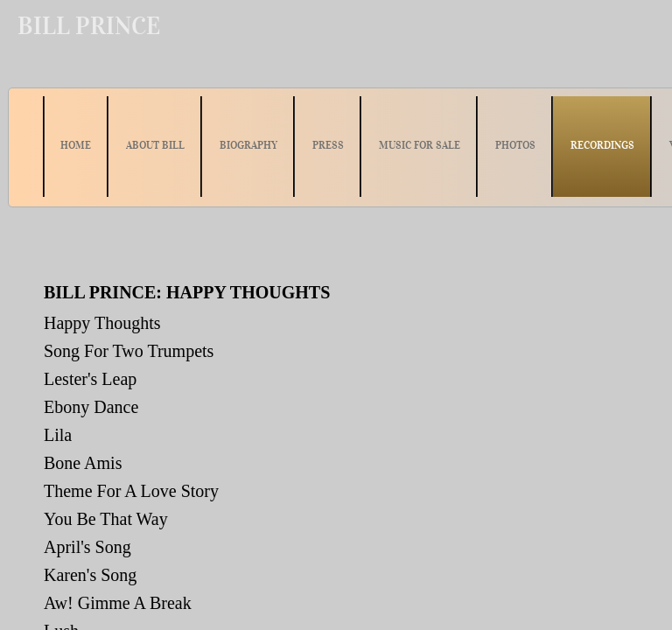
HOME (76, 145)
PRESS (328, 145)
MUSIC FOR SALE (420, 145)
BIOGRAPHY (248, 145)
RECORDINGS (602, 145)
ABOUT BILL (155, 145)
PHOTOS (515, 145)
